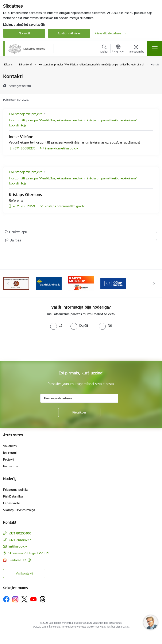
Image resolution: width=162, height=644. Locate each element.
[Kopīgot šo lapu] (81, 240)
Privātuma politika (16, 490)
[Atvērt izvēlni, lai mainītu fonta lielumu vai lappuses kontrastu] (136, 49)
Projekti (9, 459)
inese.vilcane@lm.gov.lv (61, 148)
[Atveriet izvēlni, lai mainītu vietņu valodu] (118, 49)
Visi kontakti (24, 573)
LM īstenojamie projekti (26, 114)
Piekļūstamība (13, 496)
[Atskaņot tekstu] (20, 86)
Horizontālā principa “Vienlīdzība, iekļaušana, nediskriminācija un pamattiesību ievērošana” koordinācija (73, 123)
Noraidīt (24, 33)
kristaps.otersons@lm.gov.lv (65, 206)
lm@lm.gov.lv (18, 546)
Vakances (10, 446)
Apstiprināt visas (69, 33)
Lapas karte (11, 503)
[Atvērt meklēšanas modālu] (104, 49)
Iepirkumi (10, 453)
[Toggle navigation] (155, 49)
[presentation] (35, 346)
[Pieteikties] (79, 412)
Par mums (10, 466)
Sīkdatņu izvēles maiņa (19, 510)
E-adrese (15, 560)
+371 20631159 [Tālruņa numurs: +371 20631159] (24, 206)
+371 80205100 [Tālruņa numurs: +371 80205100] (20, 533)
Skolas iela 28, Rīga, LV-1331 (29, 553)
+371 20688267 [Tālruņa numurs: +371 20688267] (20, 540)
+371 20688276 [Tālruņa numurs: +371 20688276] (24, 148)
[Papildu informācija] (29, 560)
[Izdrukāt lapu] (81, 232)
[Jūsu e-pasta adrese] (79, 398)
